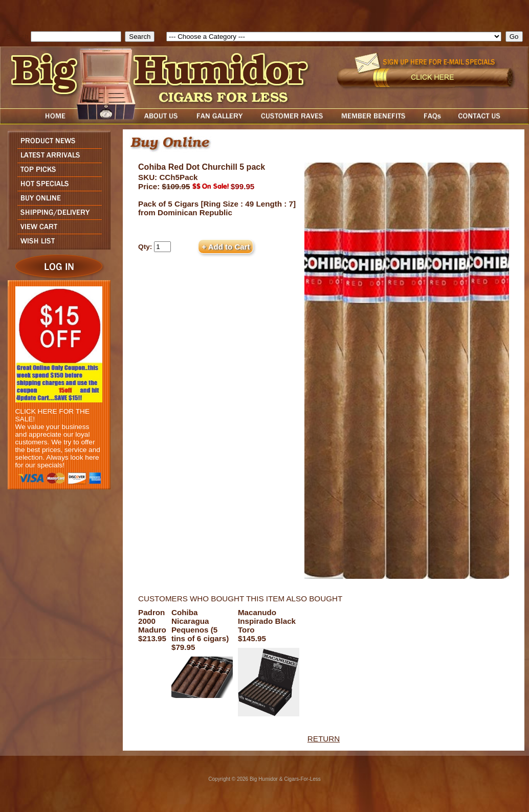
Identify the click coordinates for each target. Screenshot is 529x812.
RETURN (324, 739)
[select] (334, 37)
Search (18, 37)
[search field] (76, 37)
